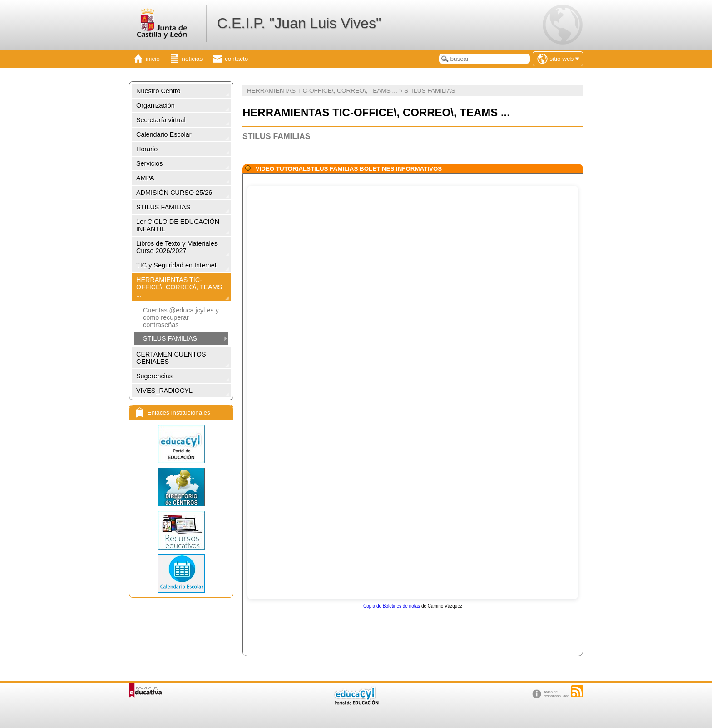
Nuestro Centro (158, 91)
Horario (147, 149)
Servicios (149, 163)
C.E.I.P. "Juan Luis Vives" (299, 23)
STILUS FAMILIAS (163, 207)
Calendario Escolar (164, 134)
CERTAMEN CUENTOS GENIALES (171, 358)
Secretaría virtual (161, 120)
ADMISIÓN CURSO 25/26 (174, 193)
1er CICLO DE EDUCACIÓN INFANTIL (178, 225)
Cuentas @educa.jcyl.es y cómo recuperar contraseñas (181, 317)
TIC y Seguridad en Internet (176, 265)
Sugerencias (154, 376)
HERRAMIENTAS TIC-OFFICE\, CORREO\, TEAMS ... (179, 287)
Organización (156, 105)
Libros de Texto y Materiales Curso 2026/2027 (177, 247)
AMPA (145, 178)
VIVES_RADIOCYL (164, 391)
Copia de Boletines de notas (392, 606)
